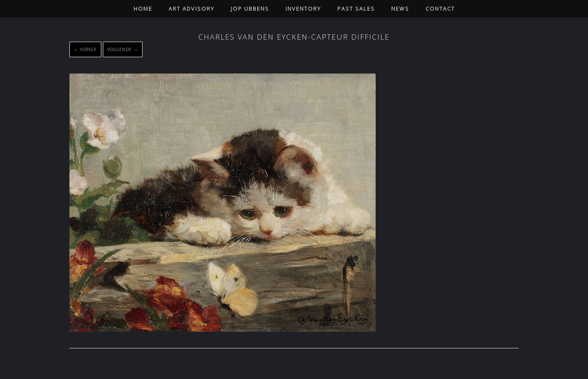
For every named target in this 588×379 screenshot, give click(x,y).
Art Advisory (192, 9)
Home (143, 9)
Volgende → (123, 49)
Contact (440, 9)
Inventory (303, 9)
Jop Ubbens (250, 9)
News (400, 9)
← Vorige (85, 49)
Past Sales (356, 9)
